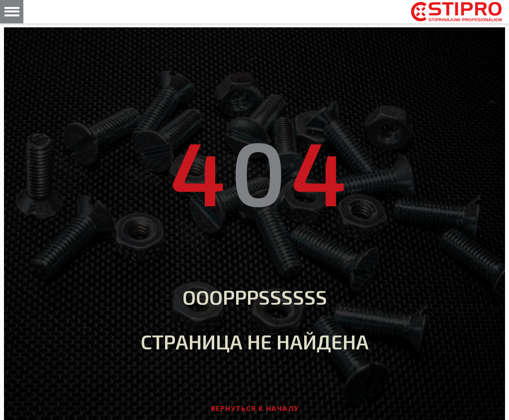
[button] (12, 12)
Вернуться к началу (255, 408)
